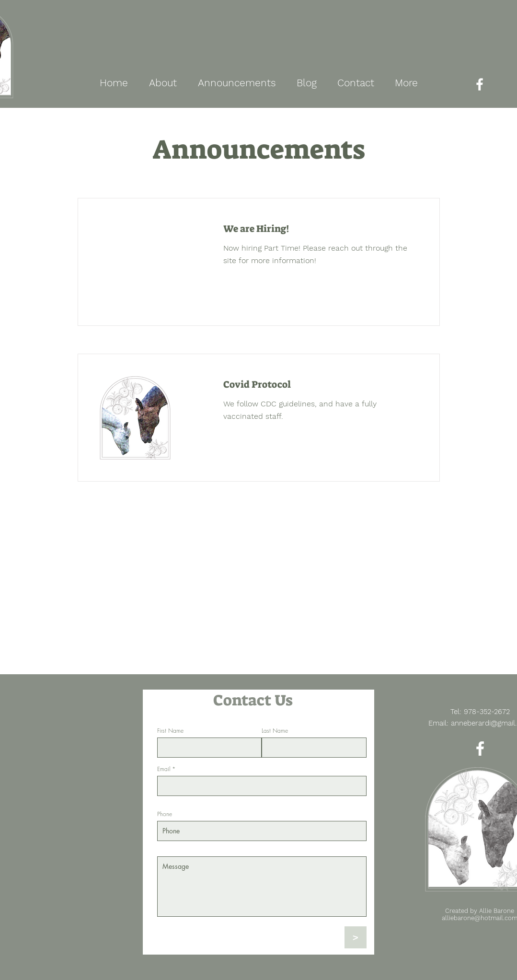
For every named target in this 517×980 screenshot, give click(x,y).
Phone (165, 814)
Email (164, 769)
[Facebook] (480, 84)
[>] (356, 937)
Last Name (275, 731)
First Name (170, 731)
